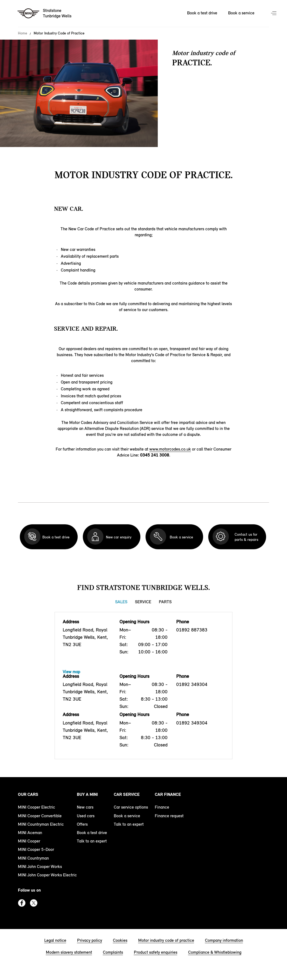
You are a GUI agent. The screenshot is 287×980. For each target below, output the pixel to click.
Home (23, 33)
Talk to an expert (92, 841)
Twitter (34, 903)
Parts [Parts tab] (165, 602)
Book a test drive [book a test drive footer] (92, 833)
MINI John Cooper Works (40, 866)
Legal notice (55, 940)
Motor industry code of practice (166, 940)
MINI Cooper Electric (37, 807)
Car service (127, 794)
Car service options (131, 807)
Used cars (86, 816)
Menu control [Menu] (274, 14)
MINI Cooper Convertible (40, 816)
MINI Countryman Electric (41, 824)
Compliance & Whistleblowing (215, 952)
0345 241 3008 (155, 455)
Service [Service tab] (143, 602)
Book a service (127, 816)
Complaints (113, 952)
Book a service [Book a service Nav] (241, 13)
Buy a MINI (87, 794)
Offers (82, 824)
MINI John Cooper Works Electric (47, 875)
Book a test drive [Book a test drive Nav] (202, 13)
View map (71, 672)
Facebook (22, 903)
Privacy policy (90, 940)
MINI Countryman (33, 858)
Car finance (168, 794)
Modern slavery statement (69, 952)
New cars (85, 807)
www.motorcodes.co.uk (170, 449)
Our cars (28, 794)
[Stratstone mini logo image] (45, 14)
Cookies (120, 940)
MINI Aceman (30, 833)
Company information (224, 940)
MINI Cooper (29, 841)
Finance (162, 807)
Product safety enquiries (156, 952)
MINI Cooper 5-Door (36, 849)
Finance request (169, 816)
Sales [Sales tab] (121, 602)
